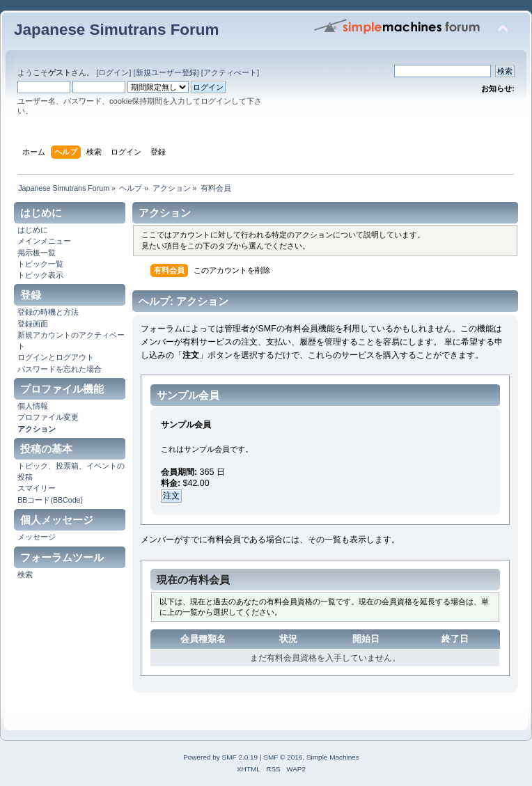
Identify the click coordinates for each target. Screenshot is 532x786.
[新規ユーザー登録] (166, 72)
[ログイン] (114, 72)
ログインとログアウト (56, 357)
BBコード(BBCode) (50, 500)
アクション (37, 429)
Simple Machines (333, 757)
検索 (25, 574)
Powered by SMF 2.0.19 (220, 757)
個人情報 (33, 406)
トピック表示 (40, 275)
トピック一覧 (40, 264)
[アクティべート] (230, 72)
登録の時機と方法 (48, 312)
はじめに (33, 230)
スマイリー (37, 488)
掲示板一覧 (37, 253)
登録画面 (33, 324)
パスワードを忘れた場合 (60, 369)
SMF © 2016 (283, 757)
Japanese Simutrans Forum (116, 30)
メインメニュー (44, 241)
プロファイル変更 (48, 417)
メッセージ (37, 537)
